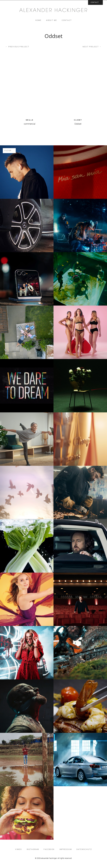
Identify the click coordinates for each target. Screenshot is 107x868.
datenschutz (84, 849)
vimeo (19, 849)
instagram (33, 849)
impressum (66, 849)
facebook (49, 849)
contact (67, 20)
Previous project (17, 47)
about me (51, 20)
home (38, 20)
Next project (92, 47)
